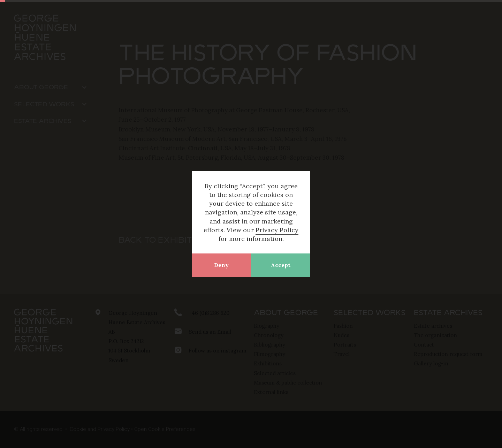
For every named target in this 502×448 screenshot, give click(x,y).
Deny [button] (221, 265)
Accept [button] (281, 265)
